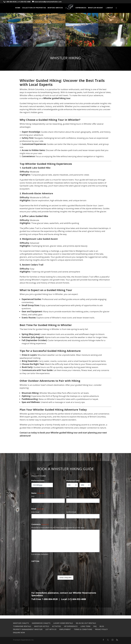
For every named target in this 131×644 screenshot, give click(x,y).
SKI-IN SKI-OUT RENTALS (86, 623)
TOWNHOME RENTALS (22, 626)
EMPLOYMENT (65, 629)
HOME (18, 8)
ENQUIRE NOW (19, 633)
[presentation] (49, 568)
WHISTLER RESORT (96, 8)
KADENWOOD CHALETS (41, 623)
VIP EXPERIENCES (71, 626)
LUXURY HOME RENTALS (63, 623)
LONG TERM (85, 626)
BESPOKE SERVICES (55, 8)
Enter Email (35, 512)
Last (68, 496)
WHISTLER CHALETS (21, 623)
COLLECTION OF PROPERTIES (34, 8)
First (33, 496)
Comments (40, 524)
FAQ (95, 626)
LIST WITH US (51, 629)
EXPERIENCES (81, 8)
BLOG (102, 626)
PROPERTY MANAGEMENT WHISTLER (28, 629)
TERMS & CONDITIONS (83, 629)
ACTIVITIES (57, 626)
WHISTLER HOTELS (42, 626)
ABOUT (110, 8)
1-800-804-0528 (11, 2)
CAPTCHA (35, 561)
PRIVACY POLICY (101, 629)
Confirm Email (71, 512)
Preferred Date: (38, 481)
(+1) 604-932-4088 (24, 2)
